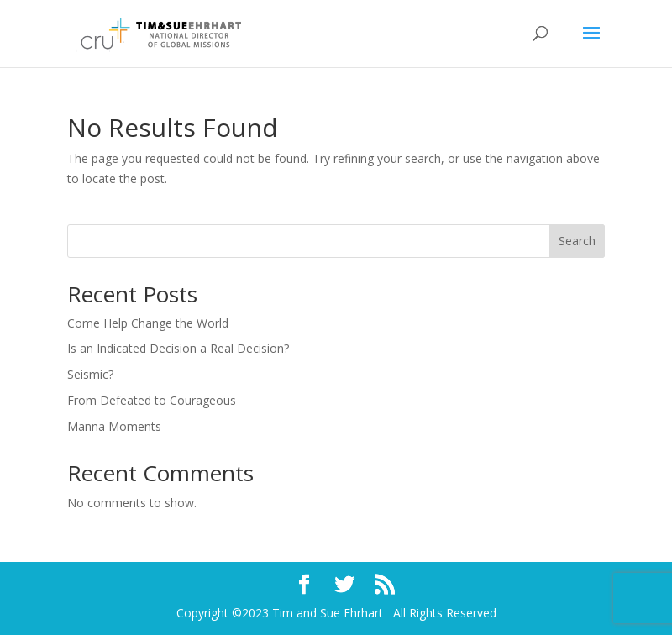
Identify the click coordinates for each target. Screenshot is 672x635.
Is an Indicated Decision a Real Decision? (178, 348)
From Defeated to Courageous (152, 400)
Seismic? (90, 374)
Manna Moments (114, 426)
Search (577, 241)
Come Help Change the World (148, 323)
